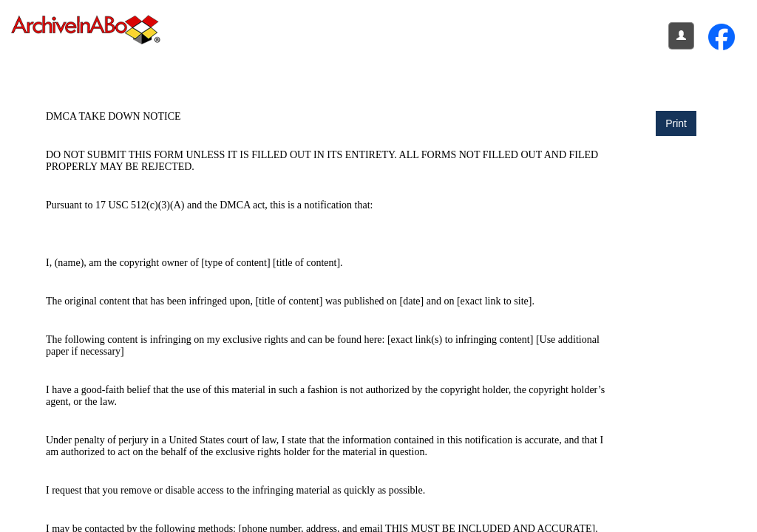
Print (676, 123)
